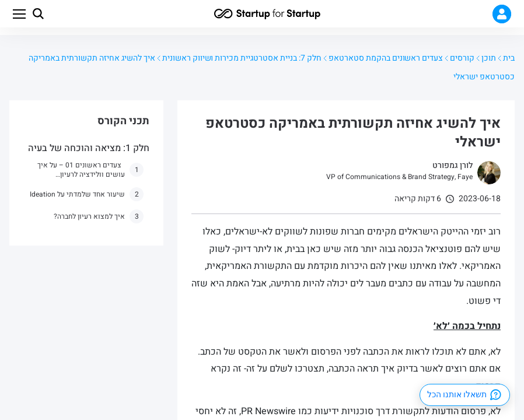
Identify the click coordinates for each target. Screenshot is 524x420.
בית (509, 58)
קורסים (462, 58)
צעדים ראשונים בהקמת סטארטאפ (386, 58)
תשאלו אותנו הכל (465, 395)
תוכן (489, 58)
